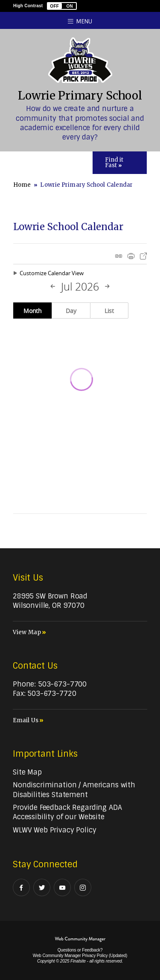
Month (33, 311)
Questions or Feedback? (80, 950)
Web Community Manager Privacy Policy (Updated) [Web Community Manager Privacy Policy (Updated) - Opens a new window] (80, 956)
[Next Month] (107, 287)
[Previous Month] (53, 287)
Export (143, 256)
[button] (62, 6)
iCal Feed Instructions (119, 256)
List (109, 311)
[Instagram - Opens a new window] (83, 887)
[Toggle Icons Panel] (120, 163)
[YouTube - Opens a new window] (62, 887)
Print (131, 256)
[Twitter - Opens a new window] (42, 887)
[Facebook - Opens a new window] (21, 887)
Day (71, 311)
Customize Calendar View (52, 273)
